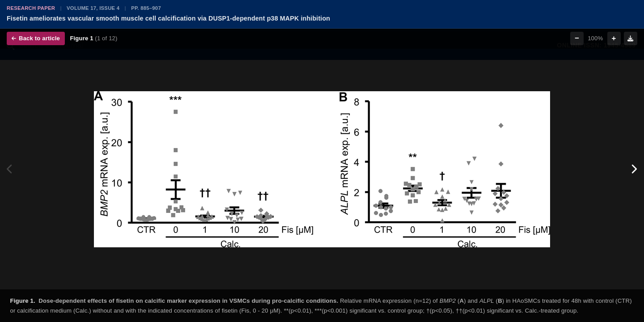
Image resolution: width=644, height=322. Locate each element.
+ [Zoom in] (614, 38)
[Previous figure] (10, 169)
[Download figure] (631, 38)
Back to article (36, 38)
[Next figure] (634, 169)
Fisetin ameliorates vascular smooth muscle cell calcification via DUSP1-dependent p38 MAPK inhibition (168, 18)
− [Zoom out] (577, 38)
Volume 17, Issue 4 (93, 8)
